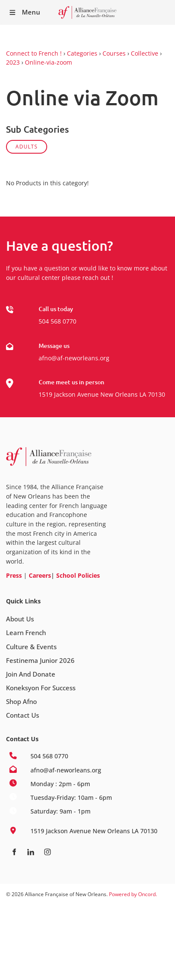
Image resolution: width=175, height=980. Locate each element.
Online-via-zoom (48, 62)
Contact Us (23, 715)
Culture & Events (31, 647)
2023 (13, 62)
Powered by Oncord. (133, 894)
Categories (82, 53)
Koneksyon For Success (41, 688)
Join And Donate (31, 674)
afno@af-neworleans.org (74, 358)
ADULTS (27, 147)
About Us (20, 619)
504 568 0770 (57, 321)
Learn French (26, 633)
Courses (114, 53)
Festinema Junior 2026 (40, 660)
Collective (145, 53)
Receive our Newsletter (164, 13)
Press (14, 575)
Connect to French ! (34, 53)
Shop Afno (21, 701)
